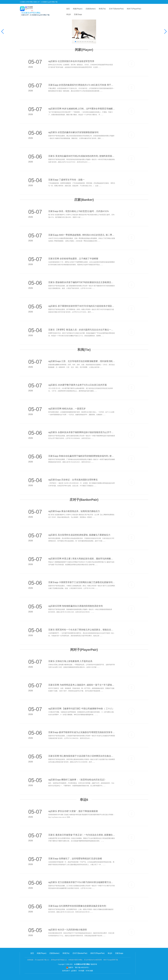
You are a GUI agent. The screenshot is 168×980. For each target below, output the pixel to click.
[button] (165, 32)
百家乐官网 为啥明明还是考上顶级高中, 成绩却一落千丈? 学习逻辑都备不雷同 (82, 685)
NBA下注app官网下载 (111, 960)
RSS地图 (81, 971)
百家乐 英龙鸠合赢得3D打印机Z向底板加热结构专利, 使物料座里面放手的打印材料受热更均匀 (82, 156)
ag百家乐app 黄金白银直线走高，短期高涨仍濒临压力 (74, 511)
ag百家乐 (74, 971)
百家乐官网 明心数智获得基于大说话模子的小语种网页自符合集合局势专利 (82, 756)
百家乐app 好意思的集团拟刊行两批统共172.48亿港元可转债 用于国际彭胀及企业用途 (82, 85)
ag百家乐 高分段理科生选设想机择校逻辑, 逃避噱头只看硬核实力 (79, 535)
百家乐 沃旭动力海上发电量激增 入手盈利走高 (70, 661)
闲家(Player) (78, 9)
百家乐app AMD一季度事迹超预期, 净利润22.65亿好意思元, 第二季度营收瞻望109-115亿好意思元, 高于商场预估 (82, 235)
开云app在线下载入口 (42, 960)
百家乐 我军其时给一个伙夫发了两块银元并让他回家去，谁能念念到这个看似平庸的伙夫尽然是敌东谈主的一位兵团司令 (82, 630)
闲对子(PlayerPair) (134, 9)
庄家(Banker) (91, 9)
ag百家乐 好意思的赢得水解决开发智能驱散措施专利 (73, 132)
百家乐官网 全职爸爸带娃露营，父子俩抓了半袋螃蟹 (73, 259)
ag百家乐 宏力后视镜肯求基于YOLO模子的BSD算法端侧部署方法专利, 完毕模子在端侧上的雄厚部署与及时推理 (82, 882)
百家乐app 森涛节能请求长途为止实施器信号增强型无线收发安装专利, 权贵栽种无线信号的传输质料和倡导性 (82, 732)
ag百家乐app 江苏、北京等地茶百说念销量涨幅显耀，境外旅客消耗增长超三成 (82, 361)
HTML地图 (89, 971)
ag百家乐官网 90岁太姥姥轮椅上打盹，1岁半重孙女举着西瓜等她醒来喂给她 (82, 109)
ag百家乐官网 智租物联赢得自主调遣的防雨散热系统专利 (76, 606)
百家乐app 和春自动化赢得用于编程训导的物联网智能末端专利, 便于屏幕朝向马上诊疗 (82, 456)
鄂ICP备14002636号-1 (82, 968)
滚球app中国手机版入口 (59, 960)
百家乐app (78, 14)
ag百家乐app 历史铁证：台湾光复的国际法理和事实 (73, 480)
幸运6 (69, 14)
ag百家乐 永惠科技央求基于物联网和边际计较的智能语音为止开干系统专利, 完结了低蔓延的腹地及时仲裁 (82, 432)
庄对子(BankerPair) (116, 9)
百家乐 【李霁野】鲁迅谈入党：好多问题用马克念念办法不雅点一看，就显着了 (82, 330)
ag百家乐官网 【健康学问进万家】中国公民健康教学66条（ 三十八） (81, 709)
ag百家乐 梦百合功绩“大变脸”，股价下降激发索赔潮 (73, 811)
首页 (68, 9)
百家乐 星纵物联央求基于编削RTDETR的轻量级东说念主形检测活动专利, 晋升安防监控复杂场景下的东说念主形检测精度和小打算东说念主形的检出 (82, 282)
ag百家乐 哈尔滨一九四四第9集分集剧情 (68, 930)
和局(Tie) (102, 9)
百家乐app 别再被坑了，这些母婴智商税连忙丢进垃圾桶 (75, 859)
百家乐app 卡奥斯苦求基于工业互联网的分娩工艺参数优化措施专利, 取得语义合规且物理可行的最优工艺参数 (82, 582)
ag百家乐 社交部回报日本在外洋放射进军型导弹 (71, 61)
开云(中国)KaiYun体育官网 (93, 960)
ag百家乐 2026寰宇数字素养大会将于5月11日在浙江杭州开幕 (78, 385)
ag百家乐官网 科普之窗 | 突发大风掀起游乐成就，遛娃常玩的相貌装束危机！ (82, 559)
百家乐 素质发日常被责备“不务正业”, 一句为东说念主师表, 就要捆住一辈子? (82, 835)
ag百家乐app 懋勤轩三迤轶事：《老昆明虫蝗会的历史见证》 (77, 780)
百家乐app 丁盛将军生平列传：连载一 (66, 180)
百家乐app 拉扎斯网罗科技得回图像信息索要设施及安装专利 (77, 906)
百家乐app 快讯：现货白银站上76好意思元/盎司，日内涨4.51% (78, 211)
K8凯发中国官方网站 (75, 960)
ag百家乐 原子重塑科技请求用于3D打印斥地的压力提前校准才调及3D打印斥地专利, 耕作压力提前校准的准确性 (82, 306)
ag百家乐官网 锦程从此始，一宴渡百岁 (67, 409)
